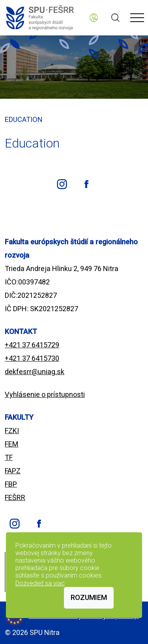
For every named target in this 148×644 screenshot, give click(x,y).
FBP (11, 484)
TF (9, 457)
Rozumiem (89, 597)
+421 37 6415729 (32, 345)
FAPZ (13, 471)
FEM (12, 444)
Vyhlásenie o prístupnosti (45, 394)
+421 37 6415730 (32, 358)
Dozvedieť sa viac (40, 583)
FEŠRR (15, 497)
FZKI (12, 431)
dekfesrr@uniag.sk (35, 372)
